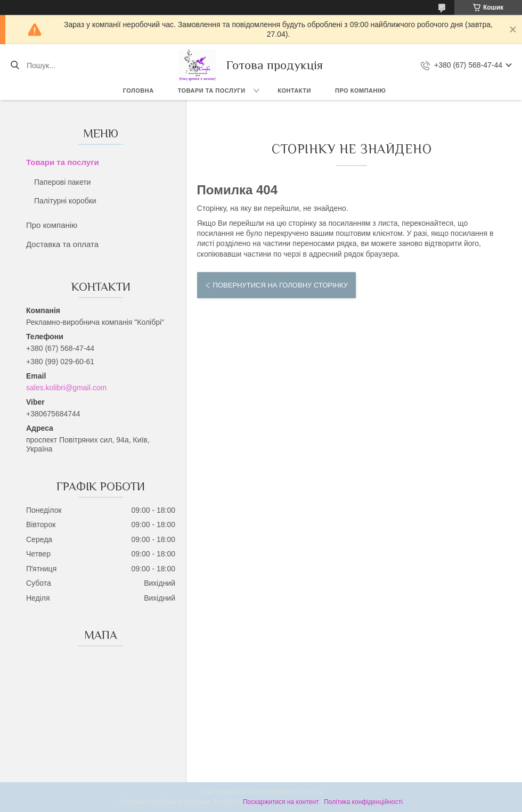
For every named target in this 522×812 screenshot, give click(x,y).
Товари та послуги (212, 91)
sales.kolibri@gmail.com (66, 388)
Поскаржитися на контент (281, 802)
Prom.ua (311, 792)
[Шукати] (15, 65)
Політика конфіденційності (363, 802)
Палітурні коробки (65, 201)
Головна (138, 91)
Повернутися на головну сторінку (280, 285)
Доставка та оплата (62, 244)
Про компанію (360, 91)
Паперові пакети (62, 182)
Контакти (294, 91)
